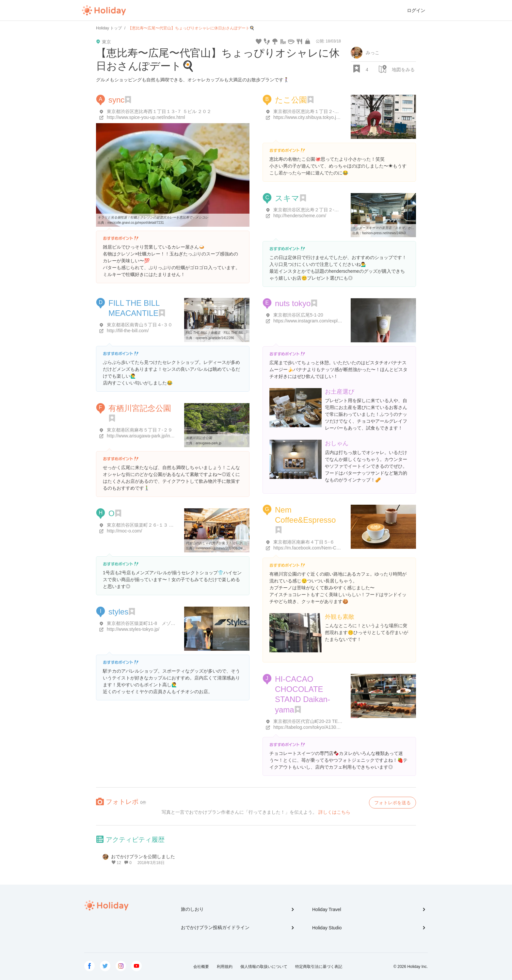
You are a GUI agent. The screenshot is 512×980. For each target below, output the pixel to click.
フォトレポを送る (392, 803)
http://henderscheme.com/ (300, 216)
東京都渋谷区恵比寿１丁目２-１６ (308, 111)
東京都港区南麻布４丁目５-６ (304, 542)
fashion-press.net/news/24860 (384, 233)
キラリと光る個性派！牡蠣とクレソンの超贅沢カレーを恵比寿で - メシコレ (153, 217)
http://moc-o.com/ (124, 531)
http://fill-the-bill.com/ (128, 331)
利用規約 (225, 967)
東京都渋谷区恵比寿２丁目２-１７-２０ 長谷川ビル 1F (329, 210)
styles (118, 612)
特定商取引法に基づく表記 (319, 967)
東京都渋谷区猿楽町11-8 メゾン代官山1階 (152, 623)
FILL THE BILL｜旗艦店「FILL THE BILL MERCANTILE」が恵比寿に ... (238, 333)
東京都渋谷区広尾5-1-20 (298, 315)
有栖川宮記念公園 (140, 408)
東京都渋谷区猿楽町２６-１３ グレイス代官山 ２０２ (161, 525)
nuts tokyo (293, 303)
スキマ (287, 198)
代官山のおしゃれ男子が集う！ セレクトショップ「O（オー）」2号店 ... (239, 543)
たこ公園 (291, 100)
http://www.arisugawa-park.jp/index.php (147, 436)
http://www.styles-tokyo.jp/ (133, 629)
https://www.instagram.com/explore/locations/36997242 (329, 321)
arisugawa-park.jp (208, 443)
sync (116, 100)
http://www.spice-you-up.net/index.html (146, 117)
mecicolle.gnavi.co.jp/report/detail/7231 (136, 223)
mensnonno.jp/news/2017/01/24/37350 (224, 548)
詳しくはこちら (334, 812)
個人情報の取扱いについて (264, 967)
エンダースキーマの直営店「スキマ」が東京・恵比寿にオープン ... (401, 228)
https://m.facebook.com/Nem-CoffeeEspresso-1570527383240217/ (341, 548)
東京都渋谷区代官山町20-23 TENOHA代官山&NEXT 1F (330, 721)
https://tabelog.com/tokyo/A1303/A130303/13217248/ (327, 727)
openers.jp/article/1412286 (215, 338)
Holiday (104, 10)
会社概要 (201, 967)
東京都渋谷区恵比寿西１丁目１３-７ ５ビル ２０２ (159, 111)
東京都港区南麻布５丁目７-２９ (140, 430)
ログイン (416, 10)
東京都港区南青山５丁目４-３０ (140, 325)
